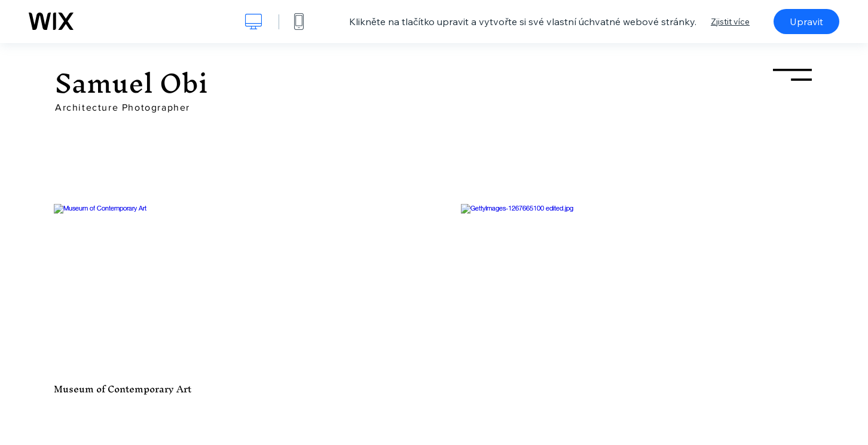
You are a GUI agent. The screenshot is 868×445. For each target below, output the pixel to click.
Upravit (806, 22)
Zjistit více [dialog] (730, 22)
